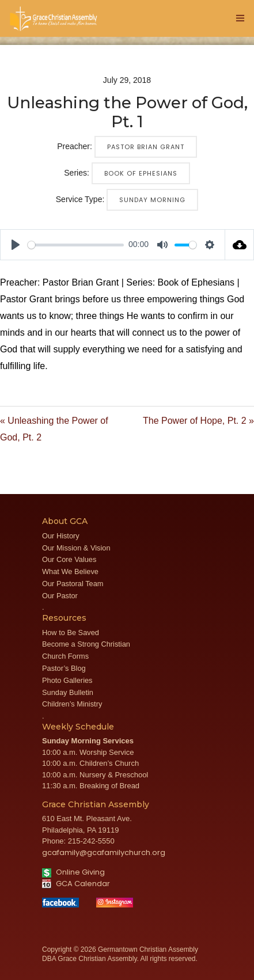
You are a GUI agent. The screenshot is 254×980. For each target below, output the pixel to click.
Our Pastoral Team (73, 584)
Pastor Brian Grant (146, 147)
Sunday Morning (152, 200)
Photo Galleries (67, 680)
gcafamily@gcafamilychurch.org (104, 852)
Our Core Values (69, 559)
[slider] (76, 245)
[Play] (16, 245)
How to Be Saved (71, 633)
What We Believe (70, 571)
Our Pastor (60, 596)
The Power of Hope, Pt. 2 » (198, 421)
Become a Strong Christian (86, 644)
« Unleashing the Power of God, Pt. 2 (54, 429)
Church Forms (65, 656)
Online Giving (73, 872)
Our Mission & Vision (76, 548)
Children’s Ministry (72, 704)
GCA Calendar (76, 884)
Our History (61, 536)
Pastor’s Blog (64, 668)
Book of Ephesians (141, 173)
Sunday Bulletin (68, 692)
